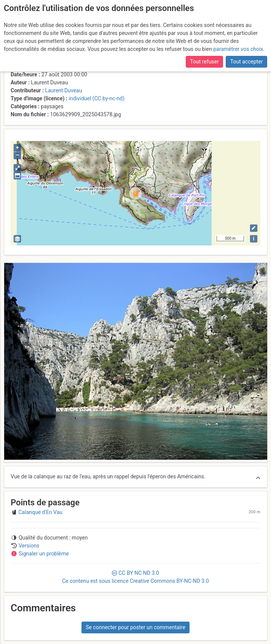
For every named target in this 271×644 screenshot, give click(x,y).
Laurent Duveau (63, 90)
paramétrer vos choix (238, 49)
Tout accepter (247, 62)
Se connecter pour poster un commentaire (135, 627)
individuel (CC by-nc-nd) (96, 98)
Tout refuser (204, 62)
